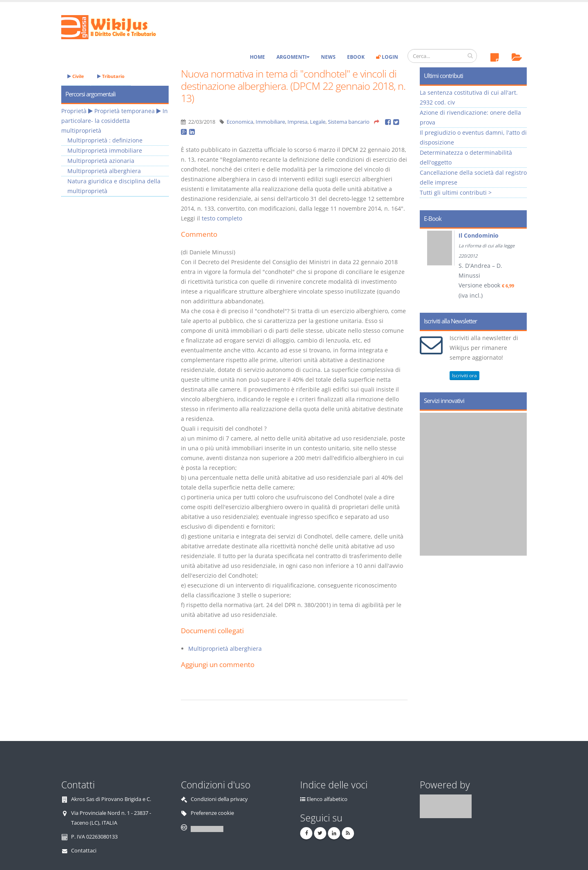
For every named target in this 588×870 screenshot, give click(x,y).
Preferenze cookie (212, 813)
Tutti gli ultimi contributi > (456, 192)
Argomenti (293, 57)
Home (257, 57)
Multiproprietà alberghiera (225, 649)
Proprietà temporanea (125, 111)
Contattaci (84, 851)
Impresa (297, 122)
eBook (356, 57)
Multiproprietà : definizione (105, 140)
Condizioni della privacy (219, 799)
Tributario (111, 76)
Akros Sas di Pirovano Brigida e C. (111, 799)
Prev (429, 268)
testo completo (222, 218)
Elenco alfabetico (327, 799)
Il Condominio (479, 235)
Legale (318, 122)
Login (387, 57)
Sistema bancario (349, 122)
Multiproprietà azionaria (101, 161)
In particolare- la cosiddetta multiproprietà (115, 121)
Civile (76, 76)
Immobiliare (270, 122)
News (328, 57)
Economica (240, 122)
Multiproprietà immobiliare (105, 150)
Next (518, 268)
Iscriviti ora (464, 375)
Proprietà (74, 111)
